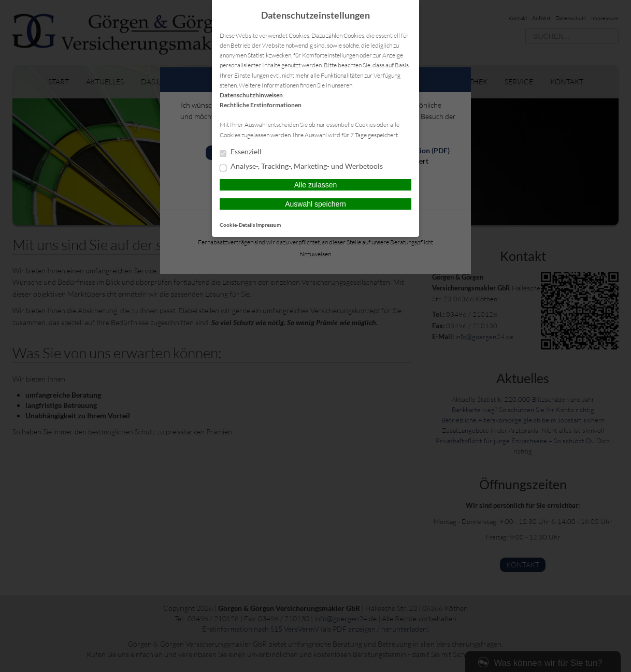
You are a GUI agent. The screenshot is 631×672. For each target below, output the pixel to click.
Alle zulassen (316, 185)
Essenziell (241, 152)
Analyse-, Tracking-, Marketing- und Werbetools (301, 167)
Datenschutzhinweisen (251, 95)
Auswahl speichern (315, 204)
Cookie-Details (237, 225)
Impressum (268, 225)
